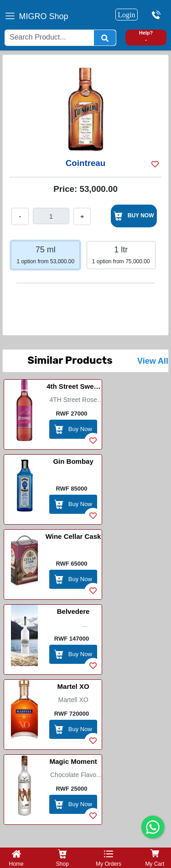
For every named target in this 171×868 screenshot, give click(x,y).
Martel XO (73, 686)
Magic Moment (73, 761)
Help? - (146, 36)
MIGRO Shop (44, 16)
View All (153, 361)
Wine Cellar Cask (73, 536)
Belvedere (73, 611)
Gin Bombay (73, 461)
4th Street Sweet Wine (73, 388)
